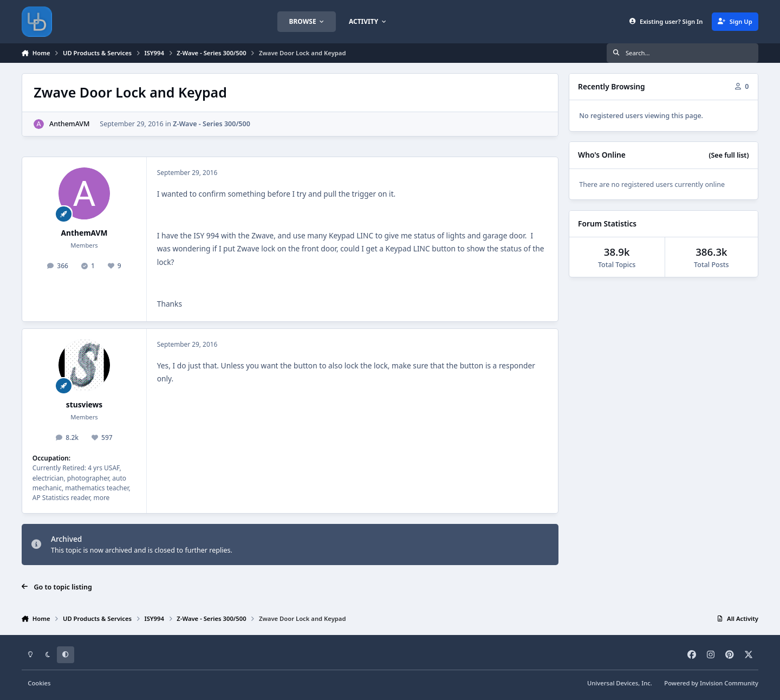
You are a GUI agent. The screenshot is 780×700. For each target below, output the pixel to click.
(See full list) (729, 155)
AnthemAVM (70, 124)
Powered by (711, 683)
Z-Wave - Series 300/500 (212, 124)
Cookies (39, 683)
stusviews (84, 404)
